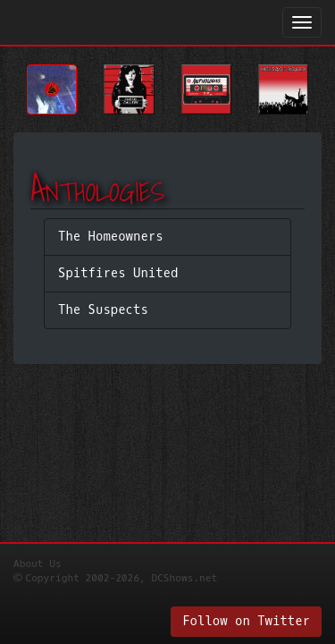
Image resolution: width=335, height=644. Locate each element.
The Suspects (103, 310)
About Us (38, 564)
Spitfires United (118, 273)
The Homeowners (111, 237)
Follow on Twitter (246, 621)
